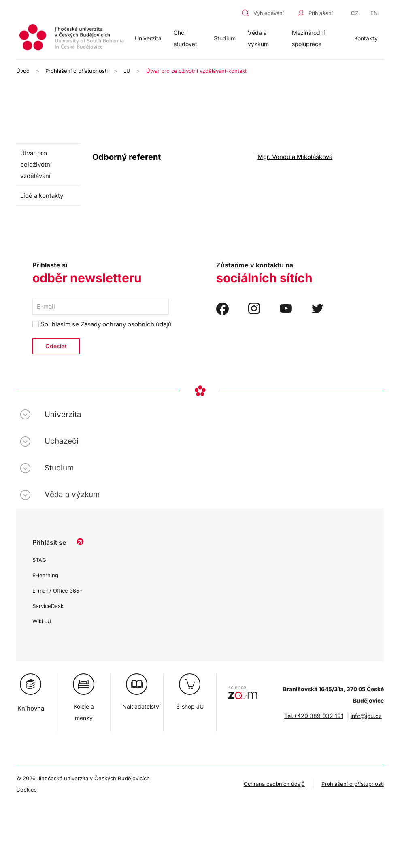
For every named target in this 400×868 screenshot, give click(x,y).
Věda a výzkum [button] (258, 38)
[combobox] (268, 13)
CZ (355, 13)
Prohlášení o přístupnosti (353, 784)
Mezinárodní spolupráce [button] (308, 38)
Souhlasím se (102, 324)
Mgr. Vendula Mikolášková (295, 157)
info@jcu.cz (366, 716)
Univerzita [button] (148, 38)
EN (374, 13)
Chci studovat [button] (185, 38)
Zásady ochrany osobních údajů (126, 324)
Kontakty (366, 38)
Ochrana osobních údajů (274, 784)
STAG (39, 560)
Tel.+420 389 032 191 (314, 716)
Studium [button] (225, 38)
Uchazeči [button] (62, 441)
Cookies (27, 790)
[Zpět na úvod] (72, 38)
